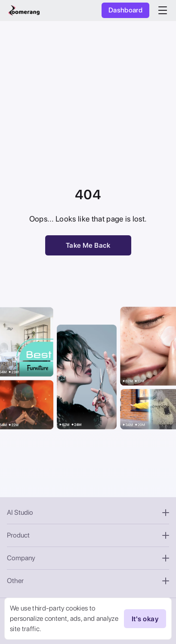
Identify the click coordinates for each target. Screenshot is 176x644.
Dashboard (125, 10)
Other (88, 581)
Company (88, 558)
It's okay (145, 619)
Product (88, 535)
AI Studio (88, 512)
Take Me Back (88, 245)
